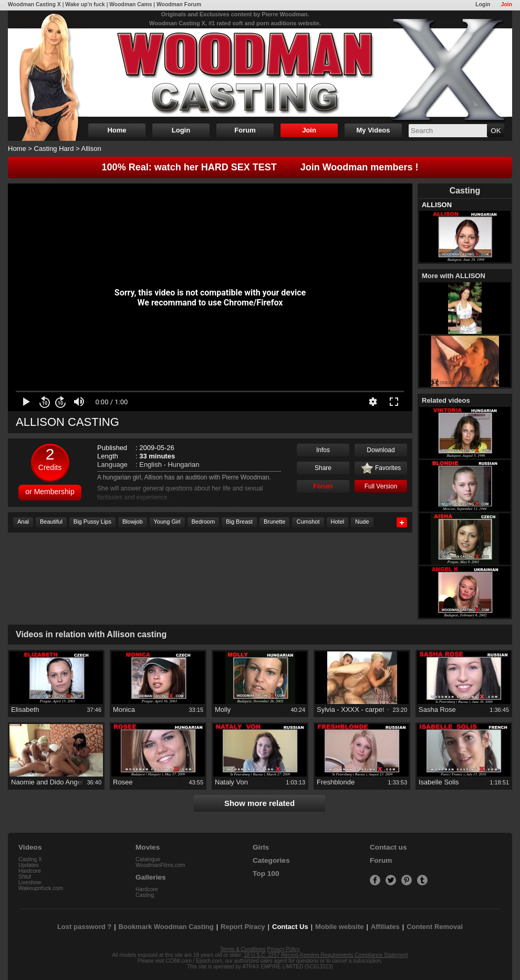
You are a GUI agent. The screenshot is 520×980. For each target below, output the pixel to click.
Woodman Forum (179, 4)
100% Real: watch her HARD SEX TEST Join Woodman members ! (260, 167)
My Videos (373, 130)
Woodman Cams (131, 4)
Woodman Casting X (34, 4)
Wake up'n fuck (85, 4)
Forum (245, 130)
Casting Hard (54, 149)
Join (507, 4)
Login (483, 4)
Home (117, 130)
